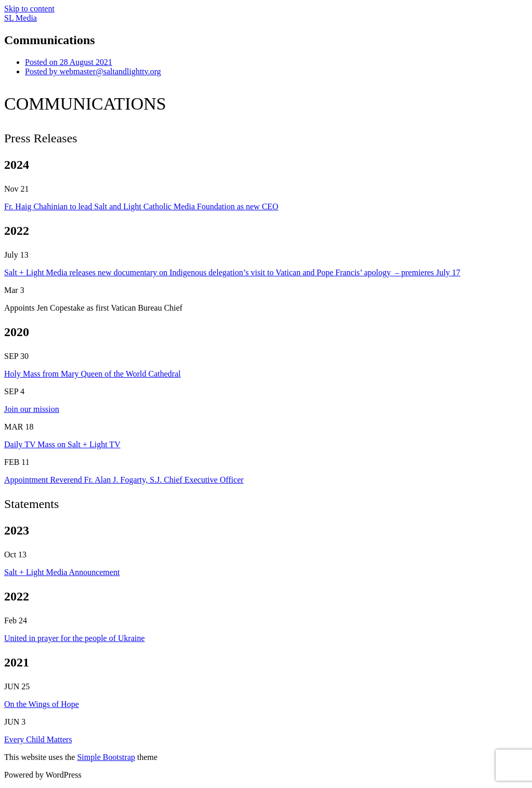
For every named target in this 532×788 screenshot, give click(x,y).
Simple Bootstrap (106, 757)
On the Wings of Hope (42, 704)
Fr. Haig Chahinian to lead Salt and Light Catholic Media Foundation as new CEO (141, 206)
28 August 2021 (69, 62)
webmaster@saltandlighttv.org (93, 71)
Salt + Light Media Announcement (62, 572)
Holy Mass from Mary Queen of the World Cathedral (92, 374)
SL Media (21, 18)
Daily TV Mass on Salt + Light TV (62, 444)
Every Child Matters (38, 739)
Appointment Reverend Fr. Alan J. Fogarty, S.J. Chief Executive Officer (124, 480)
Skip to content (29, 9)
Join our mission (32, 409)
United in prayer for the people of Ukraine (75, 638)
